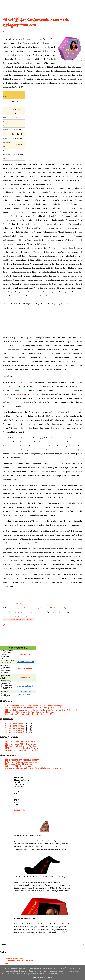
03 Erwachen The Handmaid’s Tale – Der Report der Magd (29, 712)
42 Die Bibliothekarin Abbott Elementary (22, 760)
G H (16, 793)
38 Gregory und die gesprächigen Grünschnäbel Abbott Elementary (33, 768)
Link (24, 604)
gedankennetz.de (26, 669)
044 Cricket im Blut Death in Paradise (20, 746)
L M (16, 798)
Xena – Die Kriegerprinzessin (14, 620)
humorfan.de (26, 678)
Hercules (19, 394)
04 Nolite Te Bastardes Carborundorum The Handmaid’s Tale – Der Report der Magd (41, 710)
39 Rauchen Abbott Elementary (18, 766)
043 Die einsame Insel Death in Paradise (21, 748)
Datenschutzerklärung (14, 959)
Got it (50, 977)
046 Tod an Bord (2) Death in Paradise (21, 742)
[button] (4, 32)
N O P (17, 800)
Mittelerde (19, 787)
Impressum (9, 963)
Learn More (39, 977)
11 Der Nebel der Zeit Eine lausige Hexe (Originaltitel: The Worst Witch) (40, 877)
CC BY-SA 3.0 (19, 604)
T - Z (16, 804)
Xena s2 (30, 620)
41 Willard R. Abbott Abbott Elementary (21, 762)
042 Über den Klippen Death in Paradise (21, 750)
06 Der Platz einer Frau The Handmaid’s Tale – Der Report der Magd (33, 706)
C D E (16, 791)
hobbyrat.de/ (26, 655)
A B (16, 789)
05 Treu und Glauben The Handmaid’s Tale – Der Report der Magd (33, 708)
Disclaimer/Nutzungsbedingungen (19, 961)
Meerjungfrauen (21, 780)
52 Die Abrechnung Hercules (24, 918)
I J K (16, 796)
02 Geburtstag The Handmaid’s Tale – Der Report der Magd (30, 714)
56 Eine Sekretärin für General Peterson (29, 835)
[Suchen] (82, 4)
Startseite (19, 778)
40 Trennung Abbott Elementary (18, 764)
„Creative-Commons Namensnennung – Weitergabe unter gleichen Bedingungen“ (40, 608)
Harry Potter (20, 784)
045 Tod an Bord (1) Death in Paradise (21, 744)
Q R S (16, 802)
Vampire (18, 782)
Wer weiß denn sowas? (14, 724)
